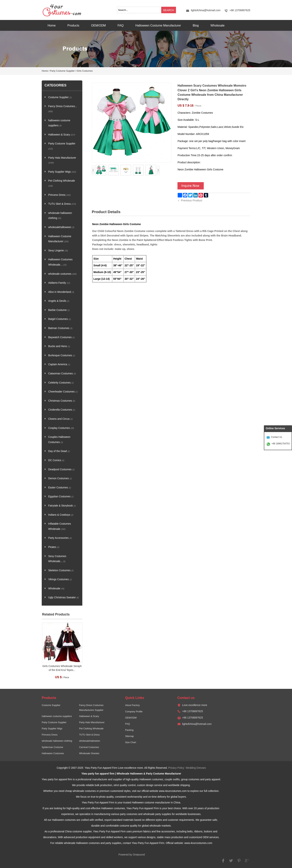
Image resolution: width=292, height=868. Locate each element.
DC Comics (56, 460)
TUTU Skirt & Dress (62, 204)
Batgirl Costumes (60, 319)
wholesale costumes (62, 274)
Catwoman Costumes (62, 374)
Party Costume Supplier (62, 71)
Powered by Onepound (132, 855)
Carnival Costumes (89, 747)
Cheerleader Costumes (63, 392)
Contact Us (276, 437)
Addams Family (59, 283)
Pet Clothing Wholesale (62, 183)
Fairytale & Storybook (62, 506)
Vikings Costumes (60, 579)
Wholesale (218, 25)
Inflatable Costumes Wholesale (60, 526)
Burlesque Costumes (62, 355)
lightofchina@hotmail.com (206, 10)
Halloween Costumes (53, 753)
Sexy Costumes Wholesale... (57, 559)
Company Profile (134, 712)
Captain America (59, 364)
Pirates (54, 547)
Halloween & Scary (62, 135)
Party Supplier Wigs (62, 172)
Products (73, 25)
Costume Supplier (60, 97)
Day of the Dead (59, 451)
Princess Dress (59, 195)
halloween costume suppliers (59, 123)
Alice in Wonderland (61, 292)
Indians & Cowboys (61, 515)
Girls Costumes (85, 71)
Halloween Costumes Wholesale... (60, 262)
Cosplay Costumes (61, 428)
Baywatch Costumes (61, 337)
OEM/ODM (98, 25)
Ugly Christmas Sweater (64, 597)
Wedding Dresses (196, 768)
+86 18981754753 (281, 444)
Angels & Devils (59, 301)
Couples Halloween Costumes (59, 440)
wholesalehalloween (61, 227)
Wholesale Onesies (89, 753)
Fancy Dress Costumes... (63, 109)
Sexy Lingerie (58, 251)
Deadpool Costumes (61, 469)
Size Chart (131, 742)
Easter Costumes (60, 488)
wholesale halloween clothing (60, 216)
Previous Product (191, 200)
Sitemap (129, 736)
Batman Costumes (60, 328)
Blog (196, 25)
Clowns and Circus (61, 419)
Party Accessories (60, 538)
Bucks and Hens (59, 346)
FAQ (120, 25)
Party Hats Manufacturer (62, 160)
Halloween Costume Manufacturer (158, 25)
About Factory (132, 705)
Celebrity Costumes (61, 383)
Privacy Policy (176, 768)
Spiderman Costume (52, 747)
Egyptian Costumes (61, 497)
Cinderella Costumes (62, 410)
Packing (129, 730)
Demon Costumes (60, 478)
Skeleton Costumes (61, 570)
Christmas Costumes (62, 401)
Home (52, 25)
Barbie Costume (59, 310)
